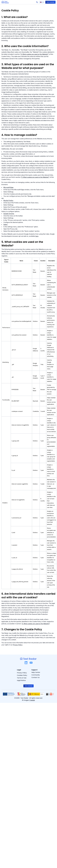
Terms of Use (22, 678)
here (37, 236)
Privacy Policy (18, 645)
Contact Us (35, 677)
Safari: (6, 225)
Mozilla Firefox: (8, 200)
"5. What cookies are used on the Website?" (34, 54)
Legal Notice (21, 680)
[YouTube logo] (31, 663)
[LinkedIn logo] (26, 663)
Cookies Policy (22, 675)
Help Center (36, 672)
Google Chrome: (9, 214)
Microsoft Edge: (9, 187)
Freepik (32, 700)
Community (36, 675)
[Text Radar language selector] (41, 2)
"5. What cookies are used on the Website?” (35, 177)
